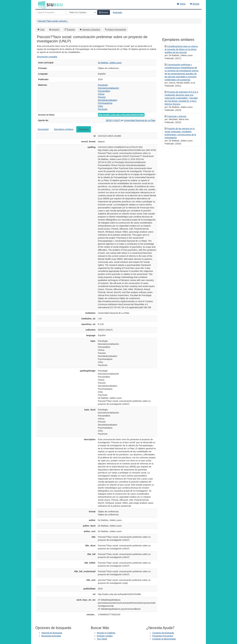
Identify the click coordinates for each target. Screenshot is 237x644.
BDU (41, 5)
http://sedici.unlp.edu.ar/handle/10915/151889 (121, 115)
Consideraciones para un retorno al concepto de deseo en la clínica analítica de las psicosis (181, 49)
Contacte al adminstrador (164, 639)
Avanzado (117, 12)
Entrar (195, 4)
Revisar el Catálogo (106, 633)
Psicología (103, 85)
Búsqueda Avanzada (51, 636)
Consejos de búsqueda (163, 633)
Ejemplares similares (64, 129)
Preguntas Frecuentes (163, 636)
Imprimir (56, 29)
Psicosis (102, 97)
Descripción (43, 129)
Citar (42, 29)
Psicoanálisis (104, 91)
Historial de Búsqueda (52, 633)
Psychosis (103, 109)
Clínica (101, 94)
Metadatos (84, 129)
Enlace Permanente (117, 29)
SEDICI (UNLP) (113, 120)
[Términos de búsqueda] (51, 12)
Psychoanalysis (105, 103)
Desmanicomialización (108, 88)
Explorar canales (105, 636)
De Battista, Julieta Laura (110, 63)
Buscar (104, 12)
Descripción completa (47, 57)
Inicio (181, 4)
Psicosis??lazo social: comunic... (53, 21)
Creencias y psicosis (177, 116)
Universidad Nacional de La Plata (140, 120)
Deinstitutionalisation (108, 100)
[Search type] (81, 12)
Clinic (101, 106)
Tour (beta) (102, 639)
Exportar (71, 29)
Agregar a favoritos (91, 29)
